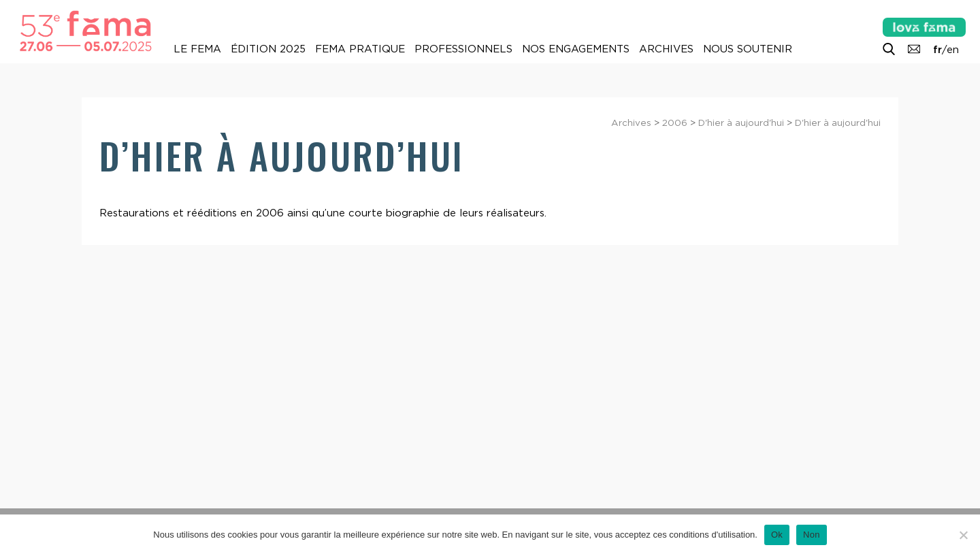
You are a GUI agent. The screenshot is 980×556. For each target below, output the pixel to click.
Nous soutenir (748, 49)
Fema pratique (360, 49)
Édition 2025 (268, 49)
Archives (666, 49)
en (953, 50)
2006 (675, 122)
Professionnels (463, 49)
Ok (777, 535)
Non (812, 535)
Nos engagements (576, 49)
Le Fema (197, 49)
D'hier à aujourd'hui (741, 122)
